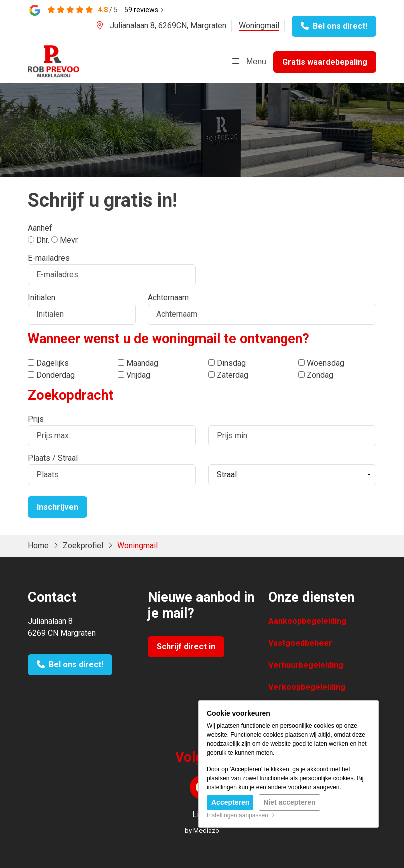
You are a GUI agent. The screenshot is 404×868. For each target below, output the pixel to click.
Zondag (316, 375)
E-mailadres (49, 258)
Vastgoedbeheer (300, 643)
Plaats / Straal (53, 458)
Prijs (36, 419)
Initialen (41, 297)
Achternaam (168, 297)
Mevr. (65, 240)
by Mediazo (202, 831)
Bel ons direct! (334, 26)
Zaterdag (228, 375)
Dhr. (38, 240)
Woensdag (321, 363)
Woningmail (259, 25)
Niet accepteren (289, 802)
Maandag (138, 363)
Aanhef (40, 228)
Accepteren (230, 802)
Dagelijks (48, 363)
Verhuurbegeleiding (306, 665)
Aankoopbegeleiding (307, 621)
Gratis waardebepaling (325, 62)
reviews (144, 10)
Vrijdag (134, 375)
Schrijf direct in (186, 646)
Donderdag (51, 375)
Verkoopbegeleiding (307, 687)
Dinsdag (227, 363)
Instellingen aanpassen (241, 815)
